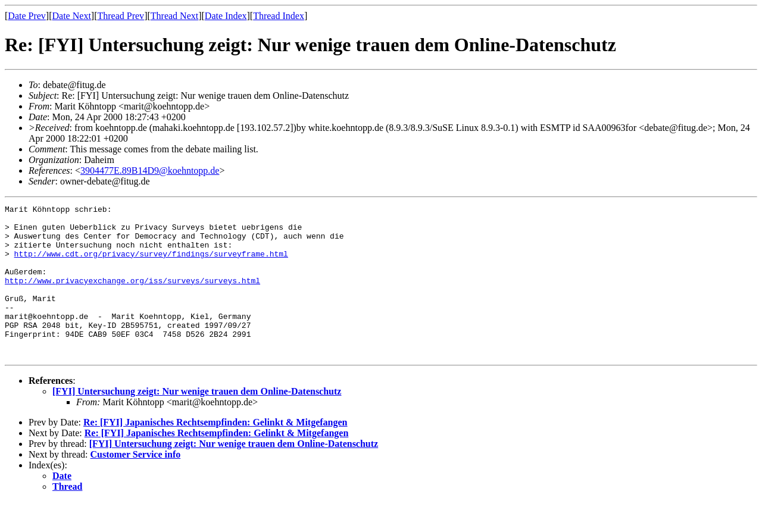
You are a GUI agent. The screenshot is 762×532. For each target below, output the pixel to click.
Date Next (72, 16)
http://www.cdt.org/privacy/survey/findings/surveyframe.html (151, 264)
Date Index (226, 16)
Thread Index (279, 16)
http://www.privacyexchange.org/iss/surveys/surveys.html (132, 296)
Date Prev (27, 16)
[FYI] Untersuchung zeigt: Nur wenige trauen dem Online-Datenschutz (197, 422)
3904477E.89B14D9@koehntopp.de (150, 170)
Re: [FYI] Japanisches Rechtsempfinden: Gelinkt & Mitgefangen (216, 453)
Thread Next (174, 16)
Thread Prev (121, 16)
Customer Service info (136, 485)
